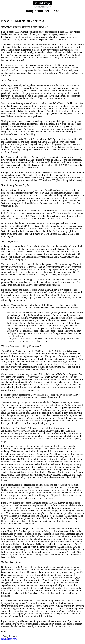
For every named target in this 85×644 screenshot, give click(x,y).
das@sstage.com (9, 639)
